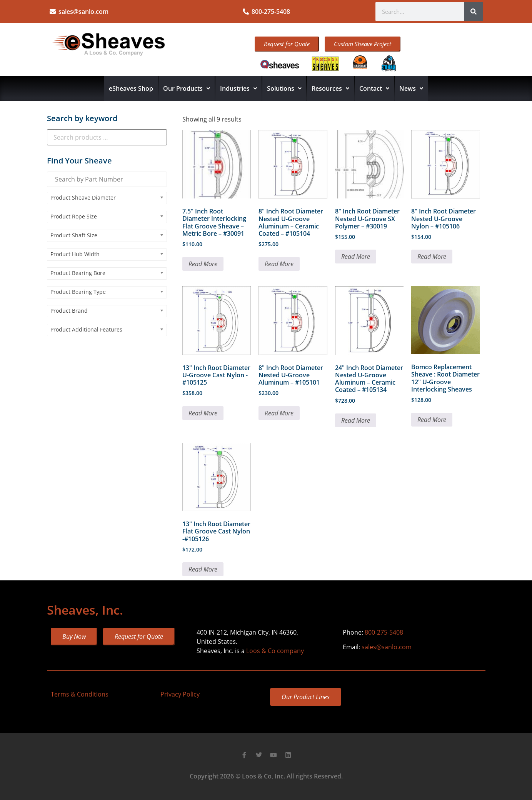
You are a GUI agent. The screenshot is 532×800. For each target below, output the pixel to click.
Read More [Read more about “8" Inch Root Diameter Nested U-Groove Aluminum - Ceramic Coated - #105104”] (279, 264)
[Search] (474, 12)
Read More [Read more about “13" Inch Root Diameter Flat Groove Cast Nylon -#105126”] (203, 569)
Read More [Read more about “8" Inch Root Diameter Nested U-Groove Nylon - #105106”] (432, 257)
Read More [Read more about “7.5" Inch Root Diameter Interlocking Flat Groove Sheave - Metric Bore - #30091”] (203, 264)
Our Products (187, 88)
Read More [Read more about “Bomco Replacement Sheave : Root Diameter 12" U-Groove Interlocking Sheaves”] (432, 420)
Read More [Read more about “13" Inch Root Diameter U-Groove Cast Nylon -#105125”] (203, 413)
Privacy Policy (180, 694)
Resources (330, 88)
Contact (374, 88)
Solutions (284, 88)
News (411, 88)
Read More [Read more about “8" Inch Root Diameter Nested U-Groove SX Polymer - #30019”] (356, 257)
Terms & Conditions (80, 694)
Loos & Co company (275, 651)
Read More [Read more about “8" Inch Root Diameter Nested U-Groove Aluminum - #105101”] (279, 413)
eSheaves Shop (131, 88)
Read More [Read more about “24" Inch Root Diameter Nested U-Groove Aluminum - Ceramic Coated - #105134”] (356, 420)
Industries (238, 88)
